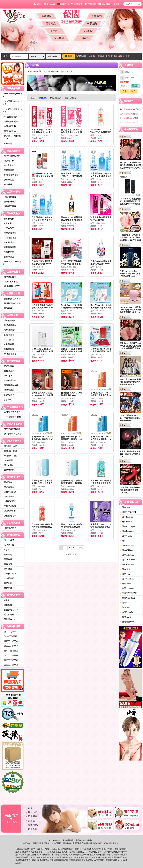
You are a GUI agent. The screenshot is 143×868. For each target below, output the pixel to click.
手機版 (117, 4)
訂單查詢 (97, 16)
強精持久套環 (9, 277)
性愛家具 (7, 308)
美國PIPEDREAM (129, 593)
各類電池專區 (9, 528)
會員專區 (33, 829)
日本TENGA (126, 522)
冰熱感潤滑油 (9, 325)
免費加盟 (77, 4)
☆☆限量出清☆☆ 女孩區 (12, 103)
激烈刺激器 (8, 366)
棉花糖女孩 (8, 545)
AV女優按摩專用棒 (11, 412)
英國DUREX (126, 584)
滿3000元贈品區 (10, 646)
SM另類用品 (9, 470)
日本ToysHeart (127, 517)
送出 (125, 91)
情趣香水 (7, 482)
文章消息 (88, 31)
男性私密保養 (9, 506)
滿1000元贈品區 (10, 632)
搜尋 (69, 56)
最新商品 (51, 24)
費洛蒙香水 (8, 487)
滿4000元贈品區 (10, 651)
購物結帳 (49, 4)
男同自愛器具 (9, 381)
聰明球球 (7, 184)
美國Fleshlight (127, 588)
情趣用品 (79, 849)
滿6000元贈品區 (10, 660)
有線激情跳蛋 (9, 197)
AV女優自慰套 (10, 238)
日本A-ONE (126, 536)
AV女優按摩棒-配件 (12, 417)
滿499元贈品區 (10, 636)
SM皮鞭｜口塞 (10, 456)
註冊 (133, 91)
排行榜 (54, 31)
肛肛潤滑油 (8, 371)
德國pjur (125, 603)
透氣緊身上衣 (9, 619)
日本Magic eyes (128, 526)
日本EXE (125, 541)
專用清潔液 (8, 497)
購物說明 (63, 4)
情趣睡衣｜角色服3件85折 (12, 137)
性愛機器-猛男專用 (12, 299)
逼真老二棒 (8, 161)
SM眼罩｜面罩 (10, 446)
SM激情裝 (8, 465)
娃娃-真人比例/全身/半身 (12, 263)
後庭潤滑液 (8, 349)
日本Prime (125, 574)
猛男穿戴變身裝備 (11, 429)
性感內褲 (7, 588)
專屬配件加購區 (10, 122)
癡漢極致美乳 (9, 247)
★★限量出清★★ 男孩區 (12, 95)
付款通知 (92, 24)
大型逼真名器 (9, 233)
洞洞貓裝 (7, 559)
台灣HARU (126, 617)
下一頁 (80, 548)
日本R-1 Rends (127, 545)
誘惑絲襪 (7, 569)
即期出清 (7, 144)
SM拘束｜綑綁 (10, 451)
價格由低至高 (56, 98)
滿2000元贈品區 (10, 641)
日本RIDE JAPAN (129, 560)
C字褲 (6, 550)
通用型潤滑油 (9, 321)
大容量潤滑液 (9, 354)
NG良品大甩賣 (10, 117)
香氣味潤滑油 (9, 330)
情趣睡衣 (7, 564)
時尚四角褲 (8, 615)
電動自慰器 (8, 252)
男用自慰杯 (8, 219)
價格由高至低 (70, 98)
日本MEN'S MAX (129, 565)
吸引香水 (7, 376)
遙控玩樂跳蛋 (9, 206)
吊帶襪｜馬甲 (9, 574)
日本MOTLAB (127, 579)
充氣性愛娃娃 (9, 243)
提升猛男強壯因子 (11, 286)
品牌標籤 (59, 38)
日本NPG (125, 507)
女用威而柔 (8, 180)
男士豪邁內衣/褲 (11, 610)
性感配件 (7, 583)
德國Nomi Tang (128, 598)
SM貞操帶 (8, 460)
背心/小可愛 (9, 540)
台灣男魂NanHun (128, 622)
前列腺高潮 (8, 395)
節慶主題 (7, 555)
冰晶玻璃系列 (9, 511)
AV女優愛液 (9, 340)
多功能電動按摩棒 (11, 156)
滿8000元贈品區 (10, 665)
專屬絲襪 (7, 605)
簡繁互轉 (90, 4)
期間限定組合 (9, 131)
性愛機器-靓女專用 (12, 303)
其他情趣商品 (9, 516)
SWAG (87, 857)
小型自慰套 (8, 223)
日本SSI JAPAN (128, 555)
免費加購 (46, 16)
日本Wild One (127, 550)
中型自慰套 (8, 228)
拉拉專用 (7, 400)
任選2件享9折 (9, 126)
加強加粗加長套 (10, 282)
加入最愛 (104, 4)
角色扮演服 (8, 578)
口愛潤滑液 (8, 335)
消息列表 (33, 816)
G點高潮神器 (9, 165)
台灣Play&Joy (127, 612)
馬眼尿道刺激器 (10, 385)
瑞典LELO (126, 607)
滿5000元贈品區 (10, 655)
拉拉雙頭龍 (8, 390)
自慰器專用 (8, 344)
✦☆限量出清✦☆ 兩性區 (12, 111)
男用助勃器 (8, 257)
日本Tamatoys (127, 531)
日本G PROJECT (128, 512)
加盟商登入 (34, 825)
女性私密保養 (9, 501)
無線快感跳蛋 (9, 202)
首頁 (38, 4)
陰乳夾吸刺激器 (10, 175)
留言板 (85, 38)
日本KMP (125, 569)
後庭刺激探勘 (9, 492)
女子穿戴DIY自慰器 (12, 434)
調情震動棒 (8, 170)
